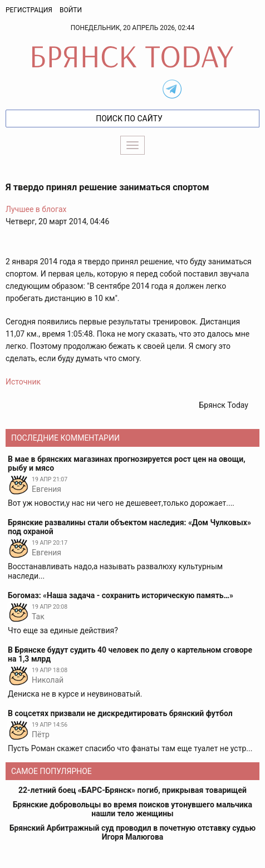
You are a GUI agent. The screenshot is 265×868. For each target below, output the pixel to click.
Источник (23, 382)
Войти (71, 10)
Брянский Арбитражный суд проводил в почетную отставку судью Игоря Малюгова (132, 832)
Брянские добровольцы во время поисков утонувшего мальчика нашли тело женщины (132, 809)
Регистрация (29, 10)
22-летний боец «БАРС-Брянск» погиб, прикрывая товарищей (132, 790)
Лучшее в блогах (36, 209)
